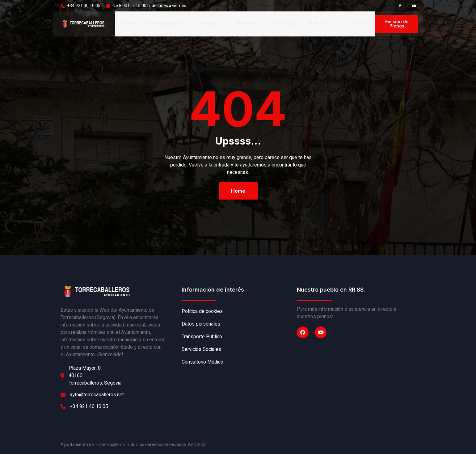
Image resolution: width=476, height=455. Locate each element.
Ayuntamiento (167, 24)
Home (129, 24)
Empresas (250, 24)
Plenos (320, 24)
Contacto (355, 24)
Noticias (286, 24)
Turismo (212, 24)
